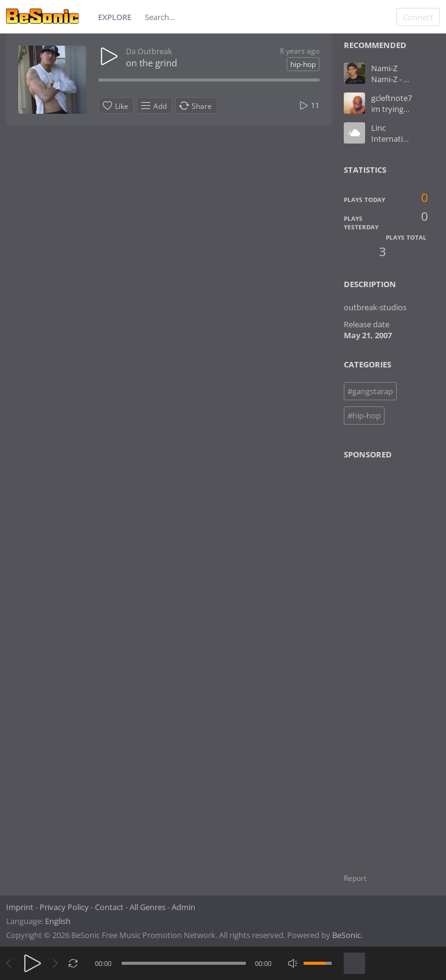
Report (355, 878)
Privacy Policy (64, 907)
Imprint (20, 907)
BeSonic (347, 935)
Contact (109, 907)
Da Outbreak (149, 51)
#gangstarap (370, 391)
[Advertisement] (394, 659)
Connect (418, 17)
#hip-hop (364, 415)
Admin (183, 907)
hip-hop (303, 64)
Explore (115, 17)
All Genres (148, 907)
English (58, 921)
